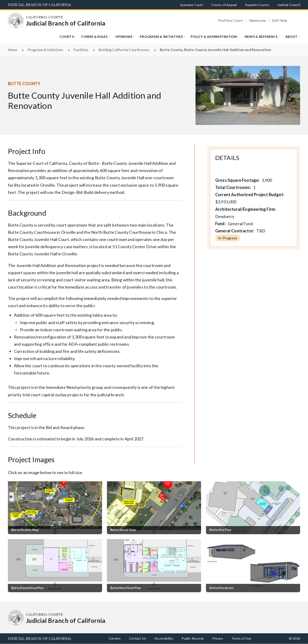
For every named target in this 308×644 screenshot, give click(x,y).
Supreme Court (192, 5)
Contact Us (138, 638)
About (291, 37)
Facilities (81, 50)
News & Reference (261, 37)
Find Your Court (231, 21)
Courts (67, 37)
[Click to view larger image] (55, 508)
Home (13, 50)
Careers (115, 638)
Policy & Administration (214, 37)
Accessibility (164, 638)
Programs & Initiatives (161, 37)
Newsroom (258, 21)
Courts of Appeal (224, 5)
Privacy (218, 638)
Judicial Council (289, 5)
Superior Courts (257, 5)
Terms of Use (241, 638)
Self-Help (280, 21)
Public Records (193, 638)
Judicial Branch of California (40, 5)
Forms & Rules (94, 37)
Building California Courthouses (124, 50)
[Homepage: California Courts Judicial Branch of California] (16, 21)
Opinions (124, 37)
